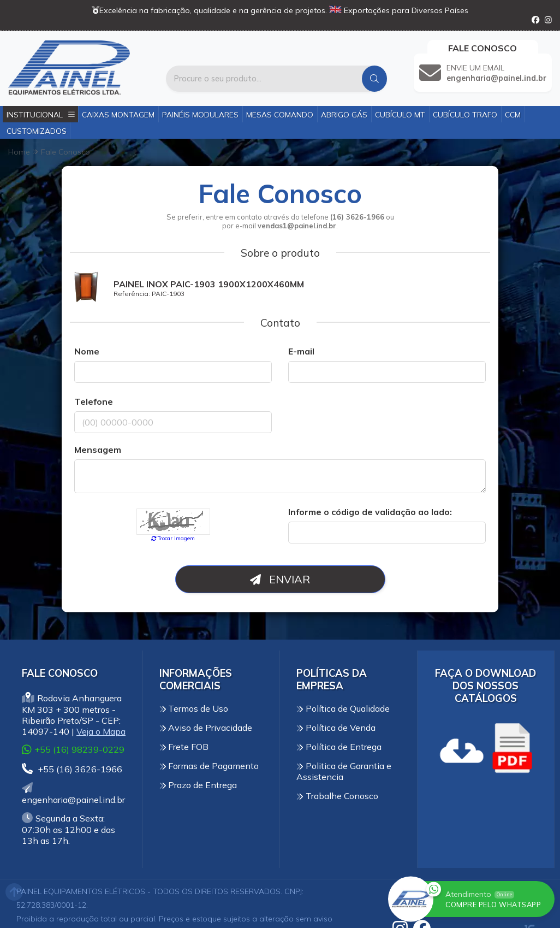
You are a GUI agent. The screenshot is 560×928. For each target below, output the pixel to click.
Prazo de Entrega (198, 785)
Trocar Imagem (173, 538)
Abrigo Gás (344, 114)
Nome (87, 351)
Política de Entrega (339, 747)
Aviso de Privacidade (206, 728)
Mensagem (98, 450)
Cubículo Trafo (465, 114)
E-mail (301, 351)
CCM (513, 114)
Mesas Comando (280, 114)
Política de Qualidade (343, 708)
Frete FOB (184, 747)
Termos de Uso (194, 708)
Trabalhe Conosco (337, 796)
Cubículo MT (400, 114)
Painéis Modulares (200, 114)
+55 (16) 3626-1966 (72, 769)
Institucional (41, 114)
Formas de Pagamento (209, 766)
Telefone (94, 401)
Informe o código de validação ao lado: (370, 512)
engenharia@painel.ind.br (73, 794)
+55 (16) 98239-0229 (73, 749)
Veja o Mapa (101, 731)
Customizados (37, 131)
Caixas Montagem (118, 114)
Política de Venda (336, 728)
